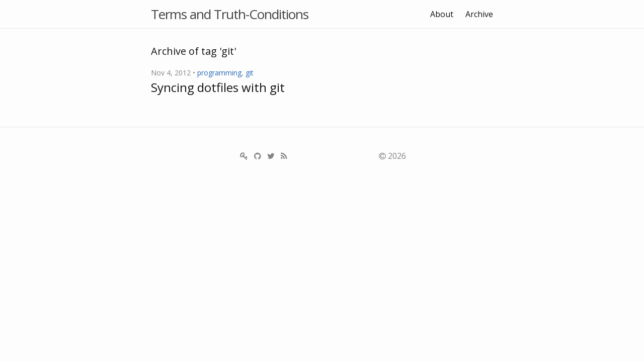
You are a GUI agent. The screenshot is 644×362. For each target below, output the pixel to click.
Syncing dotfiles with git (218, 87)
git (250, 73)
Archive (479, 14)
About (442, 14)
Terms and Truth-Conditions (230, 14)
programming (219, 73)
